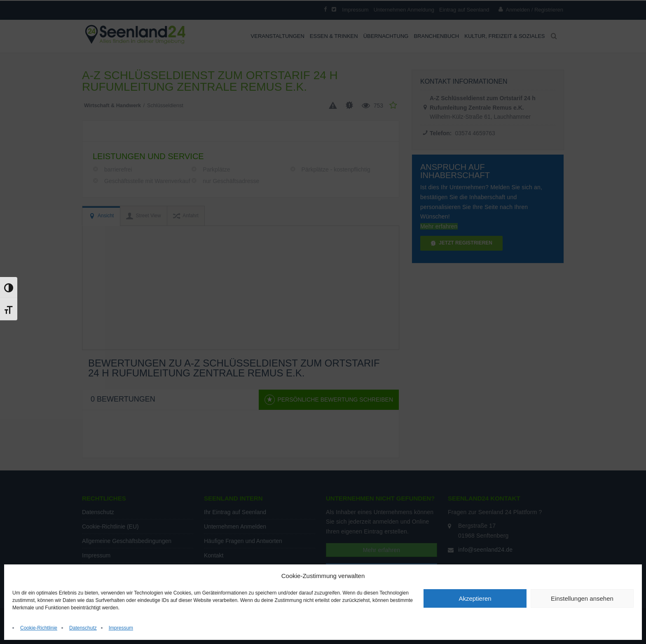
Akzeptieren (475, 598)
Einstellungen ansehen (582, 598)
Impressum (121, 628)
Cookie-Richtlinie (39, 628)
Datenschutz (83, 628)
